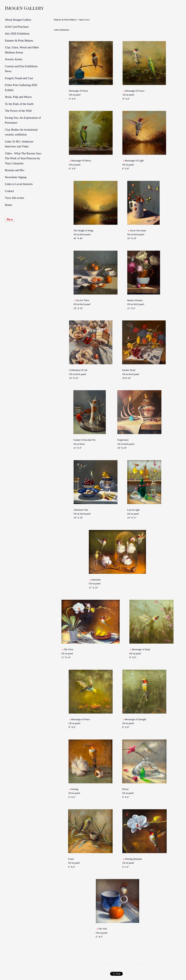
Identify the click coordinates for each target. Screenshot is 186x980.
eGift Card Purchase (17, 27)
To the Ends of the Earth (19, 104)
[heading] (15, 8)
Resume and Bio (15, 170)
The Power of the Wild (18, 111)
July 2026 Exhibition (17, 34)
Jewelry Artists (14, 59)
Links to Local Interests (19, 184)
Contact (9, 191)
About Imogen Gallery (18, 20)
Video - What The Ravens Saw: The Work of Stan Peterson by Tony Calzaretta (23, 158)
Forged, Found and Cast (19, 78)
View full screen (14, 198)
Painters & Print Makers (19, 41)
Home (8, 205)
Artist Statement (61, 30)
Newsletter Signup (16, 177)
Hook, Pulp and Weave (18, 97)
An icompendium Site (135, 965)
